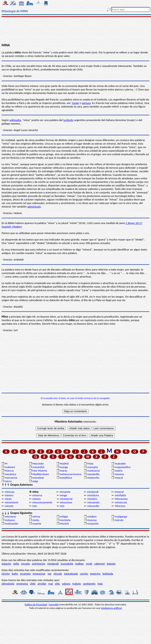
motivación (11, 524)
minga (63, 495)
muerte (37, 524)
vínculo (58, 574)
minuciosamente (42, 502)
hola (100, 584)
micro (8, 481)
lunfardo (68, 120)
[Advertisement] (75, 30)
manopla (93, 467)
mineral (119, 492)
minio (8, 499)
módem (92, 516)
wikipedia (15, 120)
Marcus (9, 471)
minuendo (93, 502)
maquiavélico (123, 467)
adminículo (34, 207)
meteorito (93, 478)
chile (33, 584)
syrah (89, 564)
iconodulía (67, 564)
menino (119, 474)
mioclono (10, 516)
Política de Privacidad (36, 604)
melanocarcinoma (70, 474)
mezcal (119, 478)
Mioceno (120, 506)
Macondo (38, 464)
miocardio (93, 506)
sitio (57, 584)
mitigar (64, 516)
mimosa (9, 492)
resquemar (39, 574)
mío (35, 506)
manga (64, 467)
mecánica (10, 474)
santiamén (89, 584)
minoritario (12, 502)
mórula (119, 520)
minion (36, 499)
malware (10, 467)
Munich (64, 524)
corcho (84, 574)
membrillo (93, 474)
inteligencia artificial (111, 608)
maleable (120, 464)
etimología (8, 584)
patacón (6, 564)
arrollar (42, 584)
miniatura (93, 495)
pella (16, 564)
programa (22, 584)
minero (9, 495)
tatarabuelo (71, 574)
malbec (79, 564)
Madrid (64, 464)
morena (92, 520)
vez (50, 574)
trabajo (77, 584)
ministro (92, 499)
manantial (38, 467)
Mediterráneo (41, 474)
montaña (65, 520)
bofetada (108, 574)
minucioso (66, 502)
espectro (95, 574)
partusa (86, 103)
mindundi (93, 492)
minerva (37, 495)
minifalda (120, 495)
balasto (111, 564)
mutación (93, 524)
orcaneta (25, 574)
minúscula (121, 502)
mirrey (36, 516)
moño (36, 520)
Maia (90, 464)
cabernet (99, 564)
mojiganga (121, 516)
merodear (38, 478)
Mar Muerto (40, 471)
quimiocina (39, 564)
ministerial (66, 499)
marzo (64, 471)
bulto (15, 574)
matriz (119, 471)
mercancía (11, 478)
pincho (6, 574)
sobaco (66, 584)
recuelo (26, 564)
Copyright (54, 604)
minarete (65, 492)
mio (62, 506)
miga (35, 481)
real (51, 584)
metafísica (66, 478)
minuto (9, 506)
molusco (10, 520)
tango (75, 103)
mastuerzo (94, 471)
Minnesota (121, 499)
